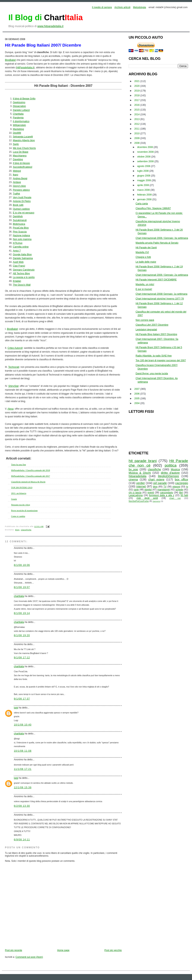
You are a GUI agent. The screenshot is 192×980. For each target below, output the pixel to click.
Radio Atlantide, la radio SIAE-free (154, 356)
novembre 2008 (146, 152)
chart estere (156, 480)
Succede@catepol (23, 167)
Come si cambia (18, 516)
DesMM (17, 133)
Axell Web (18, 262)
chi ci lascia (135, 493)
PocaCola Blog (21, 228)
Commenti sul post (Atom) (29, 957)
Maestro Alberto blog (24, 140)
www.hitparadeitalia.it (50, 26)
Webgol (17, 171)
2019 (137, 91)
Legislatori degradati (146, 330)
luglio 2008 (143, 171)
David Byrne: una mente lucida (152, 374)
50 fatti (184, 495)
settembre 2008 (146, 161)
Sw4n (16, 144)
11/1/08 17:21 (23, 769)
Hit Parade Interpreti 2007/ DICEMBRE (156, 280)
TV (165, 487)
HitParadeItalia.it (25, 68)
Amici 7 (17, 251)
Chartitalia (18, 114)
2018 (137, 95)
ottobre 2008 (144, 157)
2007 (137, 389)
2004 (137, 403)
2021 (137, 81)
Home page (63, 950)
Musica (175, 469)
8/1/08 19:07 (22, 587)
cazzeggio (182, 483)
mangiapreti (164, 490)
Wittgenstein (19, 125)
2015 (137, 110)
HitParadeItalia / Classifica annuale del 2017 (30, 476)
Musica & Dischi (140, 473)
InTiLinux (18, 243)
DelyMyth (18, 216)
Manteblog (18, 129)
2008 (137, 143)
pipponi (176, 487)
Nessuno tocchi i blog (21, 505)
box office (181, 480)
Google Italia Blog (22, 255)
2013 (137, 119)
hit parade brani (143, 461)
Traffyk (16, 194)
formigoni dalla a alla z (162, 495)
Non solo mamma (22, 239)
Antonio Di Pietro (22, 201)
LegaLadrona (136, 495)
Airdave (17, 182)
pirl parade (160, 483)
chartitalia (19, 596)
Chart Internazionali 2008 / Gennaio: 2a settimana (162, 275)
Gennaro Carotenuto (24, 270)
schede (179, 490)
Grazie (14, 499)
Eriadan (17, 281)
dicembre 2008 (145, 147)
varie (136, 490)
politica (171, 465)
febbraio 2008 (145, 195)
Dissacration (19, 106)
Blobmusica (19, 224)
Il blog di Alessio (21, 163)
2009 (137, 138)
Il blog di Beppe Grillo (24, 99)
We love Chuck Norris (24, 148)
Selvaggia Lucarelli (23, 137)
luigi (16, 708)
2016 (137, 105)
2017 (137, 100)
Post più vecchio (113, 950)
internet (141, 486)
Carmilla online (21, 247)
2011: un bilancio (19, 493)
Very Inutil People (22, 197)
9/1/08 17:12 (22, 658)
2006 (137, 394)
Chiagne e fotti (143, 257)
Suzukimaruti (20, 220)
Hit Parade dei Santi (146, 248)
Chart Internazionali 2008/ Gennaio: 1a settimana (162, 294)
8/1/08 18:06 (22, 565)
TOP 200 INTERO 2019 (22, 487)
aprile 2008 (143, 185)
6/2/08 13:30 (22, 806)
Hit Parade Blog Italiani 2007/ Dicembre (43, 45)
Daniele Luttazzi (21, 110)
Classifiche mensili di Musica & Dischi (28, 482)
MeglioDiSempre (168, 476)
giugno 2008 (144, 176)
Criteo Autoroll (15, 348)
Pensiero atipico (21, 190)
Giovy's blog (19, 186)
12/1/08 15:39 (23, 787)
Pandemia (18, 118)
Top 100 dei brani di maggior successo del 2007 (161, 360)
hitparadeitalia (138, 476)
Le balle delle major (146, 262)
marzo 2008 (144, 190)
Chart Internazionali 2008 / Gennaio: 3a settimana (162, 238)
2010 (137, 133)
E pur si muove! (144, 289)
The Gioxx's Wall (22, 285)
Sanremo (156, 501)
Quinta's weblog (21, 209)
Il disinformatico (21, 121)
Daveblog (18, 159)
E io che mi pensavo (24, 213)
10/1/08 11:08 (23, 751)
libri (181, 493)
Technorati (14, 367)
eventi (151, 493)
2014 (137, 114)
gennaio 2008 (145, 199)
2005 (137, 398)
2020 (137, 86)
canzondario (167, 493)
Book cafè (18, 205)
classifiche (26, 530)
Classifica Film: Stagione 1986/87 (153, 208)
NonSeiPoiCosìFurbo (139, 501)
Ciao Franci (19, 266)
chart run (175, 498)
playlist (148, 490)
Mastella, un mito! (145, 284)
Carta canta (142, 204)
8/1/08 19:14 (22, 613)
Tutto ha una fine (19, 464)
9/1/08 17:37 (22, 699)
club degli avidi (147, 498)
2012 (137, 124)
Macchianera (20, 156)
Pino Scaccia (20, 232)
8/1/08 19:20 (22, 635)
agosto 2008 (144, 166)
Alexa (10, 409)
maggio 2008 (144, 180)
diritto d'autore (170, 473)
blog (17, 530)
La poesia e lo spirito (24, 277)
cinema (133, 480)
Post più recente (14, 950)
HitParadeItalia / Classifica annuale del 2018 (30, 470)
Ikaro (16, 175)
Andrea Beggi (20, 178)
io (187, 487)
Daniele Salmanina (23, 258)
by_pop (133, 469)
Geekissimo (19, 102)
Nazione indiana (21, 235)
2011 (137, 129)
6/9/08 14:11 (22, 840)
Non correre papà (145, 320)
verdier (141, 483)
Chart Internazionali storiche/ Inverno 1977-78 (160, 299)
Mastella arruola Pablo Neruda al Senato (157, 243)
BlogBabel (10, 60)
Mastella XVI (142, 252)
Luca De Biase (21, 152)
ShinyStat (13, 386)
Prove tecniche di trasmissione (24, 510)
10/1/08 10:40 (23, 725)
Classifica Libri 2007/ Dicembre (152, 325)
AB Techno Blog (21, 274)
